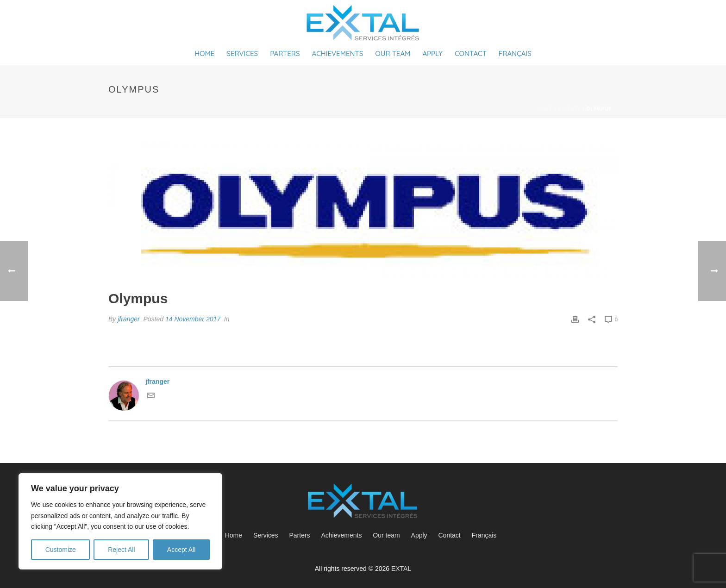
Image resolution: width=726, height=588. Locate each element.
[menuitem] (487, 535)
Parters (285, 53)
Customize (61, 550)
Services (242, 53)
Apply (432, 53)
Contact (471, 53)
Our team (393, 53)
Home (204, 53)
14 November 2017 (193, 319)
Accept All (181, 550)
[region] (120, 521)
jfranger (128, 319)
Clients (570, 109)
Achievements (338, 53)
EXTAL (401, 569)
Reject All (121, 550)
